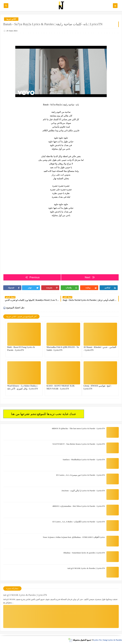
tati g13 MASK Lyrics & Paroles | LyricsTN (86, 568)
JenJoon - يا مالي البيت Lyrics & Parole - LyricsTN (83, 491)
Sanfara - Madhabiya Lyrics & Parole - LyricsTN (84, 460)
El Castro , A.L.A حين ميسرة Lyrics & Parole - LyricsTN (81, 475)
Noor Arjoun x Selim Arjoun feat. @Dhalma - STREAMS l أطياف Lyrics (74, 537)
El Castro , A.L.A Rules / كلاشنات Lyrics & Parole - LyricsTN (79, 522)
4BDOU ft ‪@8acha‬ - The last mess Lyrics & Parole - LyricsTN (78, 428)
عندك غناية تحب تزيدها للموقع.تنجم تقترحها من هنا (44, 414)
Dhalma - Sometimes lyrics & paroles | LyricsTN (84, 553)
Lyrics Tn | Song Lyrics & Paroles (108, 640)
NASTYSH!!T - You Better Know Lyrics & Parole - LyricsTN (79, 444)
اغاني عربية (11, 19)
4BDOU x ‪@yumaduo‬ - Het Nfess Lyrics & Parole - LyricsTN (79, 506)
